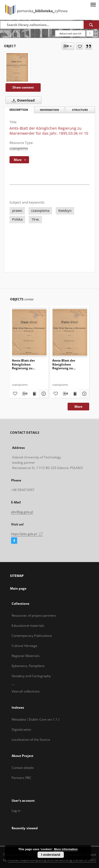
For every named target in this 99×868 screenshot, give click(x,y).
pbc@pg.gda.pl (22, 512)
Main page (18, 588)
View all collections (26, 691)
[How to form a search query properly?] (90, 33)
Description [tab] (19, 110)
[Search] (91, 25)
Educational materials (28, 626)
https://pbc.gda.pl (27, 534)
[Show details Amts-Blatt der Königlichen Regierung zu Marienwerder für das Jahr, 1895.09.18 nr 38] (84, 394)
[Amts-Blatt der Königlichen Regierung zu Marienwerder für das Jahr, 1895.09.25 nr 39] (29, 332)
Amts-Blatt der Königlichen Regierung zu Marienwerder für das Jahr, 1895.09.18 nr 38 (69, 364)
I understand (51, 855)
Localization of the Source (31, 740)
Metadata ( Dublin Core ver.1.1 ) (36, 719)
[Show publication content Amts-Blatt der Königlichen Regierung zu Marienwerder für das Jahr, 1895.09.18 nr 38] (75, 394)
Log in (16, 811)
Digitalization (22, 729)
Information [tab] (49, 110)
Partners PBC (22, 778)
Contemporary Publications (32, 636)
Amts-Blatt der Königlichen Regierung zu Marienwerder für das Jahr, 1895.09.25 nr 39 (29, 364)
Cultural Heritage (25, 646)
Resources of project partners (34, 615)
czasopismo (19, 148)
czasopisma (40, 211)
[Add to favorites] (80, 46)
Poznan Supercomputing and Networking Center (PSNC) (52, 860)
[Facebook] (14, 541)
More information (66, 849)
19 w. (35, 219)
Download (22, 100)
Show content (23, 87)
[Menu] (93, 4)
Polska (17, 219)
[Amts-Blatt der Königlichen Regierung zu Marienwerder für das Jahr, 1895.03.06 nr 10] (17, 67)
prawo (17, 211)
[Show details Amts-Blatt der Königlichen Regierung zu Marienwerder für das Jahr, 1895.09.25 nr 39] (43, 394)
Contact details (23, 768)
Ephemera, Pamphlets (28, 666)
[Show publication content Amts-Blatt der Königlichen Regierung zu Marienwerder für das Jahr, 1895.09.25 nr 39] (34, 394)
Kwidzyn (65, 211)
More (78, 407)
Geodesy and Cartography (31, 676)
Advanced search (70, 33)
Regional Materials (26, 656)
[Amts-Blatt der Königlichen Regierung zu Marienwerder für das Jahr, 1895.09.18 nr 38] (70, 332)
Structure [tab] (80, 110)
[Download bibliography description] (24, 394)
